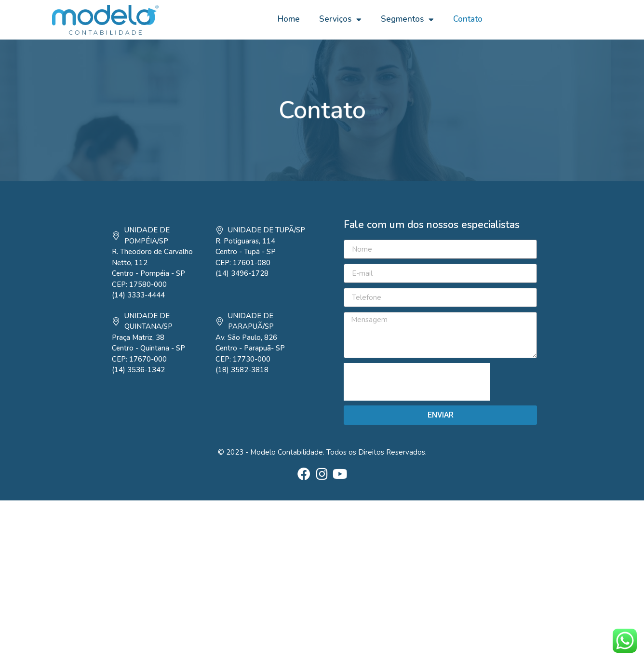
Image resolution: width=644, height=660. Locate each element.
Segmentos (407, 20)
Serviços (340, 20)
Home (289, 19)
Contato (468, 19)
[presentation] (417, 382)
